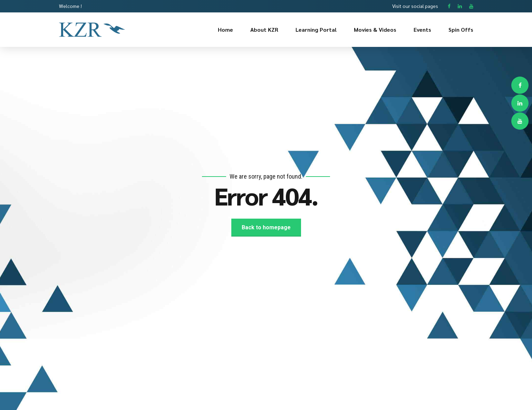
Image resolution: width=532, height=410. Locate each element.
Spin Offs (461, 29)
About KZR (264, 29)
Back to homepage (266, 227)
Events (422, 29)
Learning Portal (316, 29)
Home (225, 29)
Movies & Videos (375, 29)
